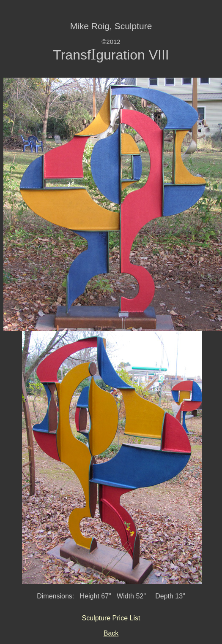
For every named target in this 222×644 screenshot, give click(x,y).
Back (111, 633)
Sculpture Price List (111, 618)
